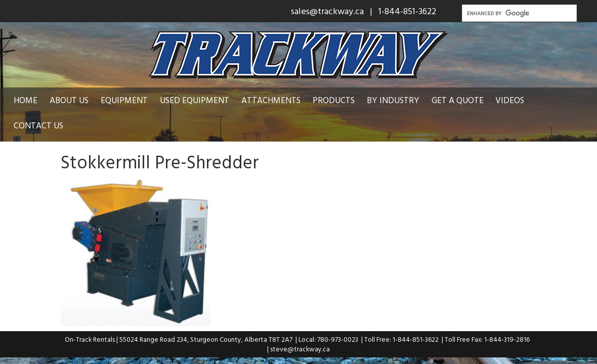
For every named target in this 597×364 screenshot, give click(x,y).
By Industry (393, 100)
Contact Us (38, 125)
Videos (510, 100)
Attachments (271, 100)
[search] (518, 13)
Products (334, 100)
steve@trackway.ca (300, 349)
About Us (69, 100)
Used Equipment (195, 100)
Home (26, 100)
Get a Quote (458, 100)
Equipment (124, 100)
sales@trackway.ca (327, 11)
